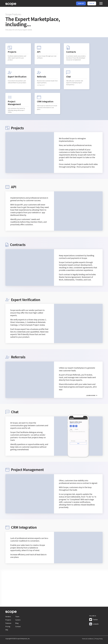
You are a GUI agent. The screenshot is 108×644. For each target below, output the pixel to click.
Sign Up (81, 3)
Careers (18, 620)
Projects (8, 620)
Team (17, 617)
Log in (92, 3)
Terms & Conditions (88, 639)
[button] (101, 3)
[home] (11, 4)
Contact (18, 626)
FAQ (7, 630)
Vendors (8, 617)
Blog (17, 623)
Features (8, 623)
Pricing (8, 626)
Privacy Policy (99, 639)
